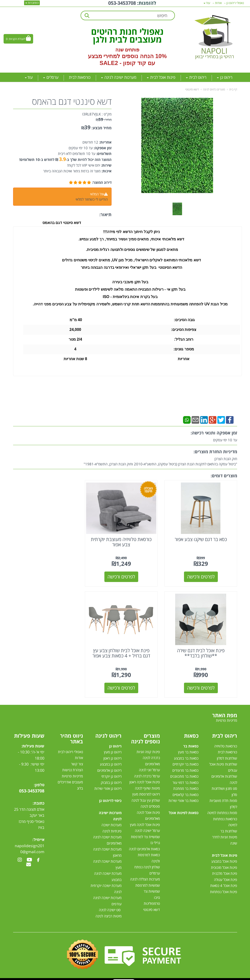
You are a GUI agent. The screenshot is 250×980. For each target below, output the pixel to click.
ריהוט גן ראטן (112, 754)
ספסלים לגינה (150, 802)
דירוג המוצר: (102, 182)
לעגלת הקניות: (17, 39)
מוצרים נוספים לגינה (145, 734)
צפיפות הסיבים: (184, 330)
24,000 (75, 330)
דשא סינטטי (192, 89)
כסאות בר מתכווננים (184, 772)
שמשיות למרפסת (148, 881)
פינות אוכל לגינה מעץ (145, 821)
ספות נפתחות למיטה (222, 809)
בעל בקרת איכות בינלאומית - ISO (130, 297)
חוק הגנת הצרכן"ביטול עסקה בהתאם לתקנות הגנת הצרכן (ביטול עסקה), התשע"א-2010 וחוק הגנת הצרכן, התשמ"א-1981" (160, 461)
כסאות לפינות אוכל (184, 809)
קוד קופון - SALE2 (123, 63)
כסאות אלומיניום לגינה (144, 845)
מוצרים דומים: (224, 476)
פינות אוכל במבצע (224, 857)
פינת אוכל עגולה (226, 876)
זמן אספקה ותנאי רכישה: (214, 433)
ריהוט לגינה (108, 731)
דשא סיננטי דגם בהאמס (72, 102)
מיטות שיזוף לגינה (147, 784)
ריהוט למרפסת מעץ (146, 790)
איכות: (106, 171)
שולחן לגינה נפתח (147, 863)
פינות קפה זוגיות (148, 748)
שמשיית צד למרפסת (145, 833)
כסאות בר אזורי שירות (184, 796)
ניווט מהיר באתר (71, 734)
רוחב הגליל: (184, 339)
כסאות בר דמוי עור (186, 778)
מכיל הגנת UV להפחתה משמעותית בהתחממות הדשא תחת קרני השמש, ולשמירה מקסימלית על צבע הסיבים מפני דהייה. (130, 304)
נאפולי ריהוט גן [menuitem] (235, 3)
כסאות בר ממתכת (185, 784)
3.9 (62, 159)
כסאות (191, 731)
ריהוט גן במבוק (111, 778)
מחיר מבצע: (102, 128)
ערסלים (155, 869)
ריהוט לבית (225, 731)
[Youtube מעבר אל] (29, 856)
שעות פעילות (29, 731)
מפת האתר (225, 711)
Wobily (140, 978)
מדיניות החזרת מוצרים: (215, 452)
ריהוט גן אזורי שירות (108, 784)
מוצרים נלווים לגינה (214, 89)
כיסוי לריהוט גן (110, 796)
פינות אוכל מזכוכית (224, 863)
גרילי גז (155, 839)
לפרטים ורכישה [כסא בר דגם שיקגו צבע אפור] (202, 575)
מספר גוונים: (184, 349)
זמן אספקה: (102, 148)
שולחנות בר (229, 827)
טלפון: (39, 781)
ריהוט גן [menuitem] (225, 77)
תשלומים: (103, 154)
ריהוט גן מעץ (113, 748)
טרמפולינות (152, 899)
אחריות (184, 359)
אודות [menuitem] (218, 3)
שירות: (106, 165)
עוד (29, 77)
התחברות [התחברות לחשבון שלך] (32, 3)
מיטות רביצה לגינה (109, 912)
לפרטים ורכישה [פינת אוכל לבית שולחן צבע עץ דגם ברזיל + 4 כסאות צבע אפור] (202, 684)
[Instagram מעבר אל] (20, 856)
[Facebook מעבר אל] (38, 856)
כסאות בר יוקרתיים (186, 760)
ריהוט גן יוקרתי (111, 772)
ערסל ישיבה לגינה (147, 826)
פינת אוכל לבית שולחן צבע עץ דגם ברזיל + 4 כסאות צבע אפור (202, 649)
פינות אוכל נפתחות (224, 888)
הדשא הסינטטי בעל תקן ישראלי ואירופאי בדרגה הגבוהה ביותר (131, 267)
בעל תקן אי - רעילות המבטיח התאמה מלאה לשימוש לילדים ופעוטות (130, 289)
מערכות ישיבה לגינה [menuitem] (119, 77)
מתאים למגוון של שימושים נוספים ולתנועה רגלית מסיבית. (131, 250)
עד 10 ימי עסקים (81, 148)
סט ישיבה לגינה (110, 906)
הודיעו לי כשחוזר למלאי (92, 199)
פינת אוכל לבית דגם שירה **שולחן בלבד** (48, 540)
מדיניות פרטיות (72, 772)
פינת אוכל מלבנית (225, 869)
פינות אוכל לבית (224, 851)
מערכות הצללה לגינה (145, 875)
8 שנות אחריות (75, 359)
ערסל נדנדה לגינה (147, 772)
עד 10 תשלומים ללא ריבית (77, 154)
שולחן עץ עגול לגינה (146, 796)
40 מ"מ (75, 320)
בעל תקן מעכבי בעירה (130, 282)
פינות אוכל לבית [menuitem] (161, 77)
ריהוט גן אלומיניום (109, 766)
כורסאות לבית (227, 748)
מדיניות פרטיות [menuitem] (227, 716)
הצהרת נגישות (73, 766)
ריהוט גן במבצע (111, 760)
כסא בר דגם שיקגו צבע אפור (202, 537)
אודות (79, 754)
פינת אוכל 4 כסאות (224, 881)
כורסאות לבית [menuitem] (80, 77)
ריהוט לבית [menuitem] (196, 77)
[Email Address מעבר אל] (29, 861)
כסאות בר (191, 742)
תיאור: (105, 214)
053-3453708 (32, 787)
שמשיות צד (152, 887)
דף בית (233, 89)
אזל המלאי (97, 194)
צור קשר (77, 760)
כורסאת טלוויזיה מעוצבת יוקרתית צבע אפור (125, 540)
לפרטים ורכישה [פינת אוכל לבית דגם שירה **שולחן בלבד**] (48, 575)
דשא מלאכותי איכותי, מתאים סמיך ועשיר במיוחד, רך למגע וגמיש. (131, 239)
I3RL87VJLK (92, 114)
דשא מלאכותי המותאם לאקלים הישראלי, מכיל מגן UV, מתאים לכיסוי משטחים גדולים (131, 260)
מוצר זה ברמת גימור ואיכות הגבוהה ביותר (72, 171)
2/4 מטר (75, 339)
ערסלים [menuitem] (51, 77)
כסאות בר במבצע (186, 754)
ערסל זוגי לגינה (149, 766)
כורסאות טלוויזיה (226, 742)
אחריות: (105, 142)
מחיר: (104, 120)
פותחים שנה (127, 50)
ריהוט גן (115, 742)
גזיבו (157, 893)
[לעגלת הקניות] (18, 39)
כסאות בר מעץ (188, 748)
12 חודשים (90, 142)
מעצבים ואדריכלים (70, 778)
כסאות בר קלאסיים (186, 791)
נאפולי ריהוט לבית (70, 748)
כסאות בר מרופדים (185, 766)
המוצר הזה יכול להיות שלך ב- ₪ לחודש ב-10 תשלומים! (65, 159)
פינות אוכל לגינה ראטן (145, 778)
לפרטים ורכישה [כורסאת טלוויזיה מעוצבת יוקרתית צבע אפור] (125, 575)
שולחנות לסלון (227, 754)
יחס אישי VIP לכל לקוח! (84, 165)
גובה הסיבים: (184, 320)
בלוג (80, 784)
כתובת (39, 799)
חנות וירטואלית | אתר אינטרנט (95, 978)
